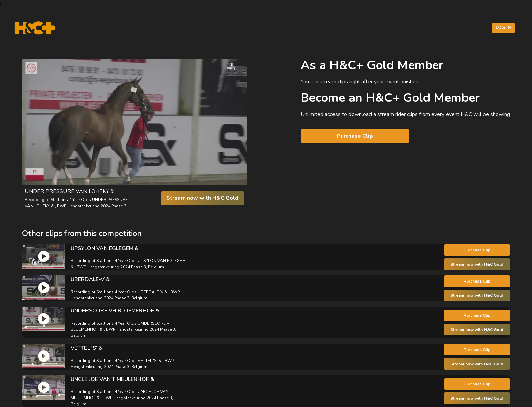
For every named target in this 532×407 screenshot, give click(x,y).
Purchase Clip (355, 136)
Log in (503, 28)
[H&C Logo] (34, 28)
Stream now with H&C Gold (202, 198)
